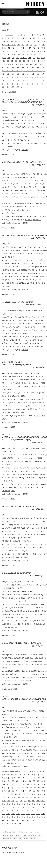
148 (20, 84)
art (14, 832)
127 (43, 74)
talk (20, 839)
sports (15, 839)
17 (34, 38)
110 (43, 68)
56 (24, 51)
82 (4, 61)
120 (8, 74)
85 (16, 61)
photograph (7, 839)
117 (35, 71)
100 (35, 64)
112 (10, 71)
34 (19, 45)
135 (40, 77)
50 (42, 48)
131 (20, 77)
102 (5, 804)
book (18, 832)
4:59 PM (25, 422)
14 (21, 38)
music (25, 835)
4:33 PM (25, 223)
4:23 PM (25, 631)
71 (43, 55)
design (5, 835)
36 (27, 45)
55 (20, 51)
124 (28, 74)
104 (13, 68)
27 (32, 41)
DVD (11, 835)
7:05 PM (25, 766)
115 (25, 71)
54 (16, 51)
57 (28, 51)
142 (33, 81)
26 (28, 41)
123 (23, 74)
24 (20, 41)
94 (11, 64)
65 (19, 55)
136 (5, 817)
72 (5, 58)
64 (15, 55)
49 (38, 48)
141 (28, 81)
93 (6, 64)
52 (8, 51)
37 (31, 45)
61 (5, 791)
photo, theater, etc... (35, 835)
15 (26, 38)
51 (4, 51)
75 (17, 58)
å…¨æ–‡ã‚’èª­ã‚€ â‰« (33, 220)
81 (42, 58)
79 (34, 58)
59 (36, 51)
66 (23, 55)
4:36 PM (25, 494)
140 (23, 81)
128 (5, 77)
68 (31, 55)
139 (18, 81)
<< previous (7, 35)
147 (15, 84)
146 (10, 84)
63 (11, 55)
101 (40, 64)
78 (30, 58)
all (22, 87)
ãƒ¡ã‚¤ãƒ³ (6, 30)
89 (32, 61)
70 (39, 55)
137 (8, 81)
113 (15, 71)
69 (35, 55)
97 (23, 64)
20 (4, 41)
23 (16, 41)
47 (30, 48)
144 (43, 81)
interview (18, 835)
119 (5, 811)
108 (33, 68)
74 (13, 58)
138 (13, 81)
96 (19, 64)
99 (31, 64)
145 (5, 84)
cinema (24, 832)
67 (27, 55)
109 (38, 68)
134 (35, 77)
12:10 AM (25, 350)
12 (13, 38)
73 (9, 58)
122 (18, 74)
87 (24, 61)
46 (26, 48)
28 (36, 41)
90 (36, 61)
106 (23, 68)
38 (35, 45)
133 (30, 77)
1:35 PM (25, 150)
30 (5, 781)
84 (12, 61)
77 (26, 58)
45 (21, 48)
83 (8, 61)
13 (17, 38)
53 (12, 51)
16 (30, 38)
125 (33, 74)
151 (35, 84)
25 (24, 41)
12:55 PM (25, 561)
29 (41, 41)
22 (12, 41)
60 (41, 51)
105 (18, 68)
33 (15, 45)
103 (8, 68)
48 (34, 48)
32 (11, 45)
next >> (14, 35)
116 (30, 71)
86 (20, 61)
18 (38, 38)
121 (13, 74)
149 (25, 84)
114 (20, 71)
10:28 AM (25, 290)
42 (9, 48)
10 (5, 38)
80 (38, 58)
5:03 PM (25, 684)
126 (38, 74)
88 (28, 61)
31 (6, 45)
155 (13, 87)
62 (6, 55)
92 (5, 801)
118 (40, 71)
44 (17, 48)
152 (40, 84)
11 (9, 38)
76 (21, 58)
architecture (7, 832)
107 (28, 68)
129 (10, 77)
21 (8, 41)
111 (5, 71)
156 (18, 87)
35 (23, 45)
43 (13, 48)
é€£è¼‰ (33, 839)
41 (5, 48)
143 (38, 81)
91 (41, 61)
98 (27, 64)
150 (30, 84)
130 (15, 77)
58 (32, 51)
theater (25, 839)
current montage (34, 832)
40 (43, 45)
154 (8, 87)
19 (42, 38)
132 (25, 77)
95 (14, 64)
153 (5, 824)
